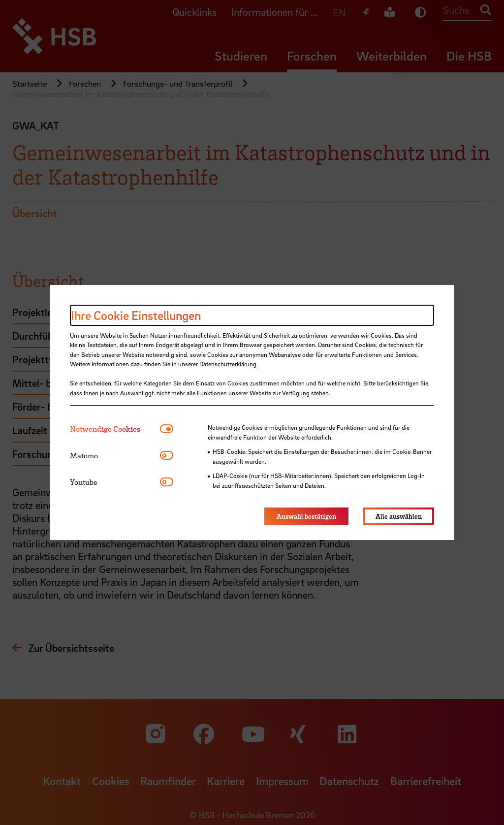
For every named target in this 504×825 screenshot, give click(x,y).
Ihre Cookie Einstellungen (136, 315)
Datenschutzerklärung (228, 364)
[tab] (115, 429)
